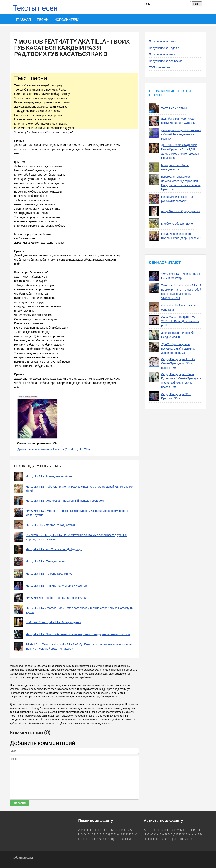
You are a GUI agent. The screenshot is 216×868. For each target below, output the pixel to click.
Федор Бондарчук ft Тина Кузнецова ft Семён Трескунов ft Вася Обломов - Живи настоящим (181, 380)
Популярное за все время (166, 61)
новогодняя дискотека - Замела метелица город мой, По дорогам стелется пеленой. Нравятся (181, 183)
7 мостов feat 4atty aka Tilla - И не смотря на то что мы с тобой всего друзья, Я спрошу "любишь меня (77, 537)
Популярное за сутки (163, 41)
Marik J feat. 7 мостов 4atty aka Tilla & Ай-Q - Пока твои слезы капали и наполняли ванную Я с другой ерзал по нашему (79, 646)
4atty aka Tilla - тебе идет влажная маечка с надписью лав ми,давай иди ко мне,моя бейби (80, 489)
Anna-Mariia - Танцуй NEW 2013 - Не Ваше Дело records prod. (180, 321)
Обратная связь (23, 858)
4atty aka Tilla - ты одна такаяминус (49, 573)
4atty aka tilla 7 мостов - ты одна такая (51, 525)
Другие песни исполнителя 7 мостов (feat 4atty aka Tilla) (53, 449)
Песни (43, 20)
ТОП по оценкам (160, 67)
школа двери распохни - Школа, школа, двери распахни (181, 236)
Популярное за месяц (163, 54)
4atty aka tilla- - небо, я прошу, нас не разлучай (56, 598)
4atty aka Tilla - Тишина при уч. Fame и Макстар (57, 586)
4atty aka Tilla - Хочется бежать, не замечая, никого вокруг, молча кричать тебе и (78, 634)
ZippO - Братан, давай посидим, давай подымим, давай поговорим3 (178, 348)
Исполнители (67, 20)
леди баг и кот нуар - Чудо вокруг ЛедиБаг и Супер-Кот (179, 121)
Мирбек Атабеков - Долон (178, 224)
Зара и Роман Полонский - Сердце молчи (178, 335)
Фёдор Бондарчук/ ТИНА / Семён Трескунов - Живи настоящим (178, 363)
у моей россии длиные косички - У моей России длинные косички (181, 134)
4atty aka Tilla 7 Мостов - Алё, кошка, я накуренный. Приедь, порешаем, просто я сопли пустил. (78, 513)
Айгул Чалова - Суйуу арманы (181, 211)
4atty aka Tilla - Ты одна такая (45, 561)
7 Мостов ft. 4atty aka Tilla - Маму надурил (54, 622)
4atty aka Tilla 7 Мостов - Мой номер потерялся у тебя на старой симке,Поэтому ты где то (80, 610)
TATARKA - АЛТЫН (174, 108)
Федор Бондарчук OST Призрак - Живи (176, 396)
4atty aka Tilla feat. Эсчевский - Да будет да (54, 549)
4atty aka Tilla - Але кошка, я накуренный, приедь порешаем (65, 501)
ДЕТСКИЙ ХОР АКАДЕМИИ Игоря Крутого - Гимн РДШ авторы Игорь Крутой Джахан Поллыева (180, 151)
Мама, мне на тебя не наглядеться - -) (175, 167)
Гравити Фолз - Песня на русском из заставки (177, 199)
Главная (23, 20)
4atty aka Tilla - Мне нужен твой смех (50, 476)
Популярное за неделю (164, 48)
